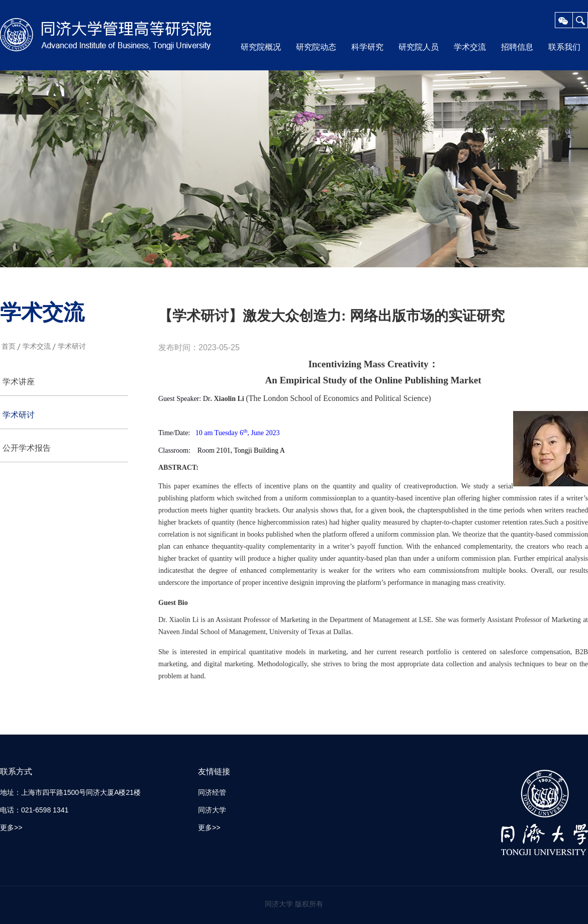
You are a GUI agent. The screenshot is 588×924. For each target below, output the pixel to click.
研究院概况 (261, 47)
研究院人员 (419, 47)
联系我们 (564, 47)
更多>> (11, 828)
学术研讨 (72, 346)
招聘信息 (517, 47)
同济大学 (212, 810)
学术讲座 (19, 382)
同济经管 (212, 792)
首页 (9, 346)
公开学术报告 (27, 448)
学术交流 (470, 47)
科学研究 (367, 47)
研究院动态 (316, 47)
